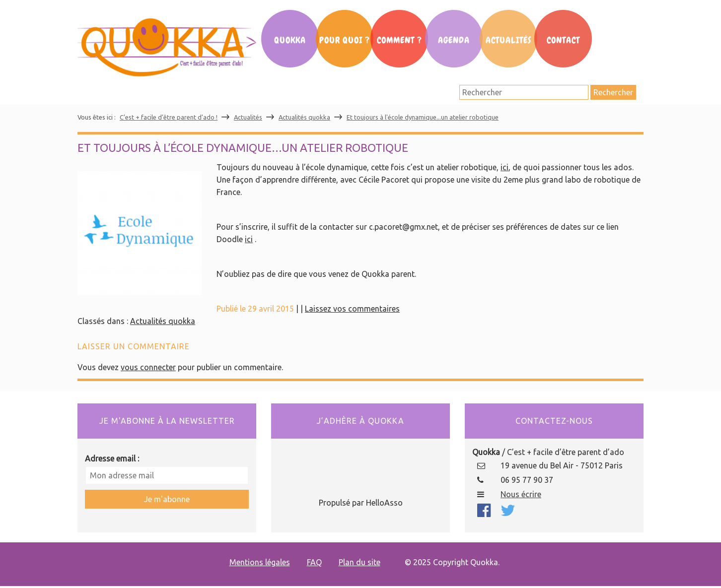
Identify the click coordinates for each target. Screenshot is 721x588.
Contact (563, 40)
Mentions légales (260, 562)
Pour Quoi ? (345, 40)
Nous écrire (521, 494)
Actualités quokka (304, 117)
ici (505, 167)
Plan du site (360, 562)
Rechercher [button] (613, 92)
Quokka (290, 40)
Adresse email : (112, 458)
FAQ (314, 562)
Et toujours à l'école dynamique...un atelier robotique (423, 117)
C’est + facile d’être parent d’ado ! (169, 117)
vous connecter (148, 367)
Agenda (454, 40)
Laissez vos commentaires (352, 309)
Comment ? (399, 40)
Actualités (508, 40)
